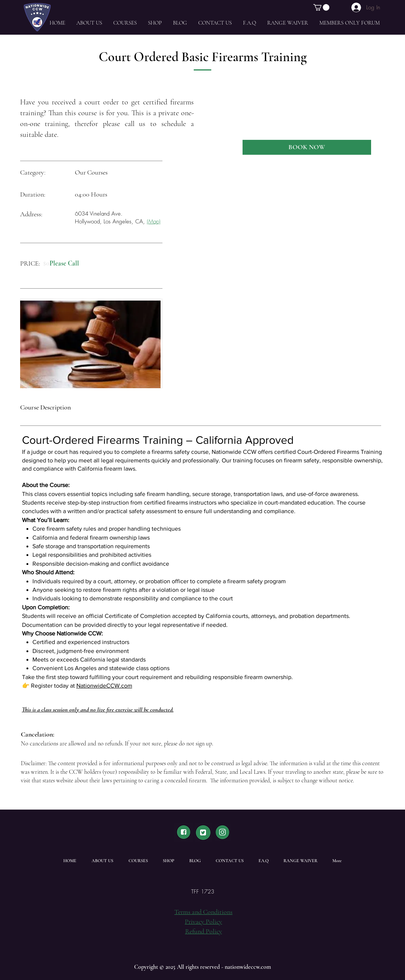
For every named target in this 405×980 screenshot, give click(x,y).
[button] (321, 7)
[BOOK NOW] (307, 147)
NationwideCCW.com (104, 686)
